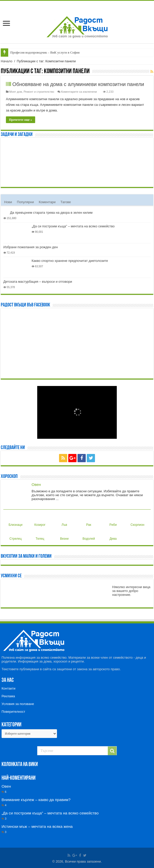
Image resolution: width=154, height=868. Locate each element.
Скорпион (138, 521)
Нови (8, 202)
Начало (7, 61)
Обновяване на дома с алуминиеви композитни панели (78, 84)
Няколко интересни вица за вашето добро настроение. (131, 591)
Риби (112, 521)
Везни (64, 535)
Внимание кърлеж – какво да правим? (36, 800)
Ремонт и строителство (39, 92)
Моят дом (16, 92)
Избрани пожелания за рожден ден (31, 247)
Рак (88, 521)
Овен (36, 484)
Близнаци (16, 521)
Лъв (63, 521)
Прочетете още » (21, 120)
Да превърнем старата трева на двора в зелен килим (51, 213)
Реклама (8, 696)
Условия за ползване (18, 704)
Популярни (25, 202)
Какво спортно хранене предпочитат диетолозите (70, 261)
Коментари (47, 202)
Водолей (89, 535)
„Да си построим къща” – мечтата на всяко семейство (73, 226)
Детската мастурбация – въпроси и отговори (38, 282)
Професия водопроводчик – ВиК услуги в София (45, 52)
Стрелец (16, 535)
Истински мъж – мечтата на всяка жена (37, 826)
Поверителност (13, 712)
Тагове (66, 202)
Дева (112, 535)
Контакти (8, 688)
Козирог (40, 521)
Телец (40, 535)
